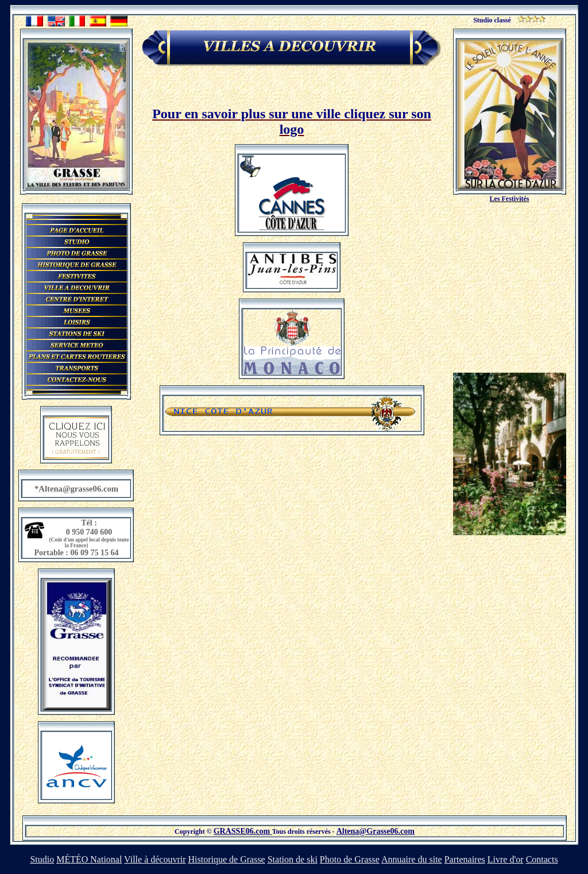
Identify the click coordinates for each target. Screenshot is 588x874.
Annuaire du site (412, 859)
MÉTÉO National (89, 859)
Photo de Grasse (350, 859)
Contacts (542, 859)
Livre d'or (506, 859)
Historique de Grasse (227, 859)
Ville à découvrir (155, 859)
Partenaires (465, 859)
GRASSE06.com (243, 831)
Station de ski (293, 859)
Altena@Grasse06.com (376, 831)
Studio (42, 859)
